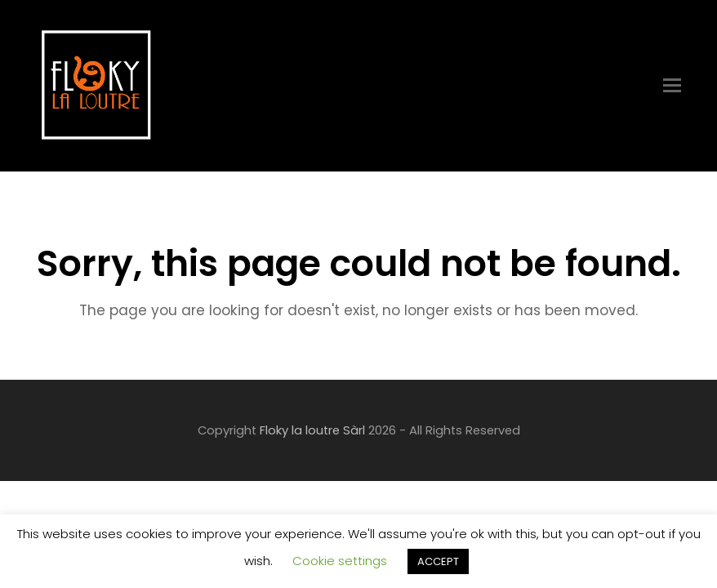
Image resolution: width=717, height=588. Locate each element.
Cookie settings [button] (340, 561)
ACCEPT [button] (438, 561)
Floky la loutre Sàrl (312, 430)
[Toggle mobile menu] (672, 86)
